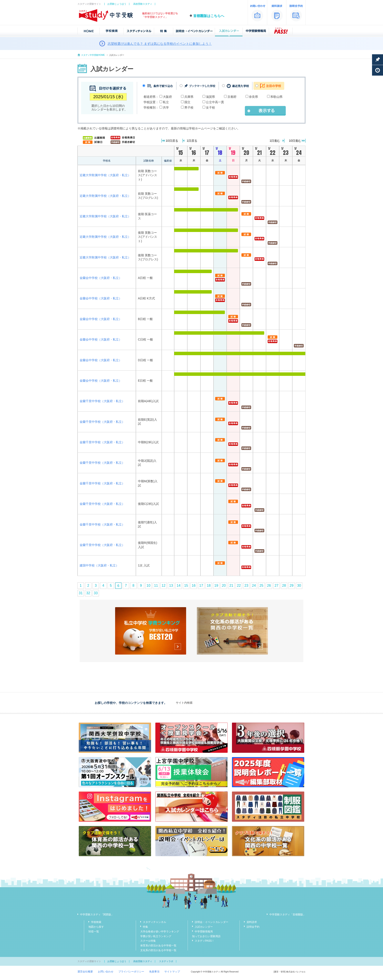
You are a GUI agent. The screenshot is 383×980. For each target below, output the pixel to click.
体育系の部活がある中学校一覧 (158, 946)
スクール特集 (148, 941)
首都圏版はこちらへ (209, 16)
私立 (166, 102)
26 (269, 586)
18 (209, 586)
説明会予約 (253, 927)
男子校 (189, 107)
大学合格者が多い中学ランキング (160, 932)
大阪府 (167, 97)
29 (292, 586)
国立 (187, 102)
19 (216, 586)
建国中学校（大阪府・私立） (99, 565)
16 (194, 586)
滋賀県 (210, 97)
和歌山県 (276, 97)
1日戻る (192, 141)
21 (231, 586)
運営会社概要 (85, 972)
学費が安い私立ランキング (156, 936)
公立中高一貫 (215, 102)
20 (224, 586)
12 (164, 586)
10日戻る (172, 141)
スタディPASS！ (205, 941)
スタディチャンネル (154, 922)
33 (96, 593)
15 (186, 586)
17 (201, 586)
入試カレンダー (204, 927)
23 (246, 586)
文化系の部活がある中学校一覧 (158, 950)
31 (81, 593)
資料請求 (252, 922)
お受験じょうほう (117, 4)
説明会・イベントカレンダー (212, 922)
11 (156, 586)
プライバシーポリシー (131, 972)
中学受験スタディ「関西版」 (97, 915)
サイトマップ (172, 972)
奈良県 (253, 97)
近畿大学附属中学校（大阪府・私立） (105, 175)
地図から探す (96, 927)
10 (148, 586)
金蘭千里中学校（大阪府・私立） (102, 401)
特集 (145, 927)
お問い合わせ (106, 972)
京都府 (232, 97)
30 (299, 586)
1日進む (275, 141)
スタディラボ (166, 961)
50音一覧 (94, 932)
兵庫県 (189, 97)
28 (284, 586)
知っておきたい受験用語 (206, 936)
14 (179, 586)
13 (171, 586)
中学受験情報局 (204, 932)
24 (254, 586)
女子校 (210, 107)
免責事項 (154, 972)
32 (88, 593)
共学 (166, 107)
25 (261, 586)
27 (276, 586)
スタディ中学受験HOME (93, 55)
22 (239, 586)
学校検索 (96, 922)
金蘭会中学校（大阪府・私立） (101, 278)
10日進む (295, 141)
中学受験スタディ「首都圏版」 (287, 915)
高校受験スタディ (143, 4)
